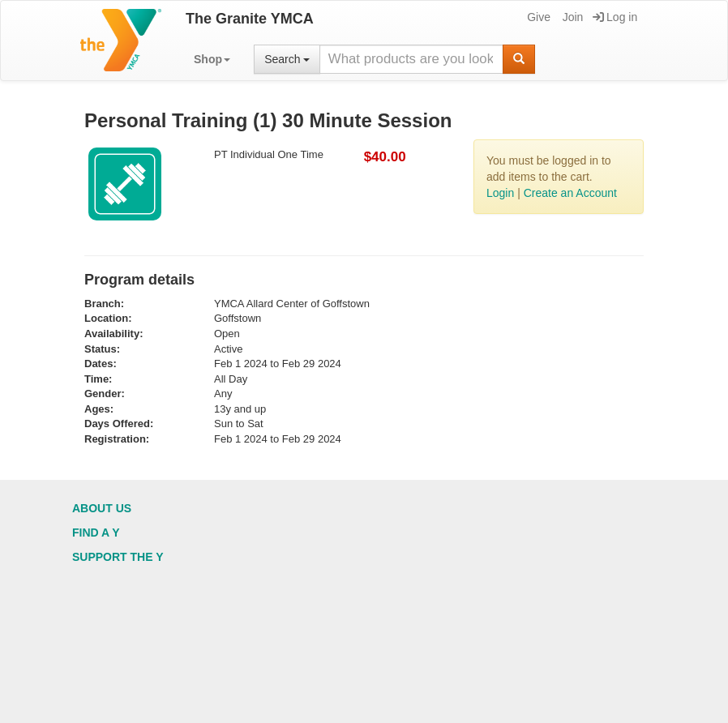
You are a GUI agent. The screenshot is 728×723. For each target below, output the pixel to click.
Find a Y (96, 533)
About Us (102, 508)
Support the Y (118, 557)
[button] (212, 59)
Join (572, 17)
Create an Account (570, 193)
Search (287, 59)
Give (537, 17)
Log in (615, 17)
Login (500, 193)
